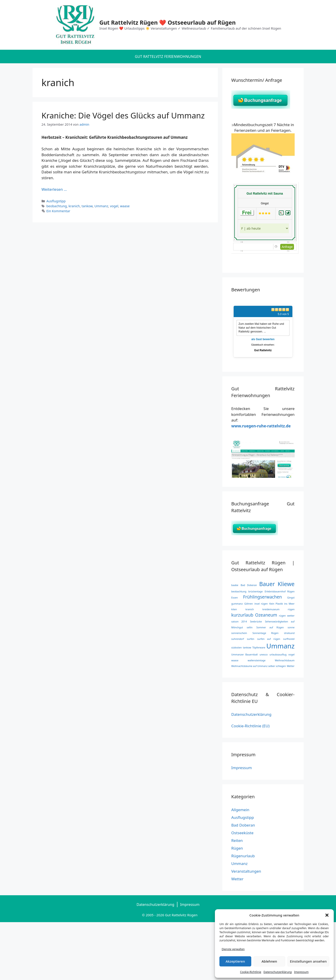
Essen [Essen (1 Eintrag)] (235, 598)
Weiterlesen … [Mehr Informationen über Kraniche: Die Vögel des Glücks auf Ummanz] (54, 189)
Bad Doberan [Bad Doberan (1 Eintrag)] (249, 585)
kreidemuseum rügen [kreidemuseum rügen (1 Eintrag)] (279, 609)
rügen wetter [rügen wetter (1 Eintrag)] (287, 616)
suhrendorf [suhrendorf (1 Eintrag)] (238, 639)
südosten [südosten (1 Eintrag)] (237, 648)
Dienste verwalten (233, 949)
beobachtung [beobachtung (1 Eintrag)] (239, 591)
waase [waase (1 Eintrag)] (235, 660)
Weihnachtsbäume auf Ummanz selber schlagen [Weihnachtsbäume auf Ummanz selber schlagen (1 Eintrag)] (259, 666)
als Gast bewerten (263, 339)
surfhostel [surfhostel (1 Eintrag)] (289, 639)
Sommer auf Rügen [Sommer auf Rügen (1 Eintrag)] (270, 627)
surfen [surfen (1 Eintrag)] (251, 639)
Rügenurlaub (243, 856)
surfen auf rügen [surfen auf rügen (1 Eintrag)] (269, 639)
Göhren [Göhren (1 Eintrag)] (249, 604)
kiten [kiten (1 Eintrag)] (234, 609)
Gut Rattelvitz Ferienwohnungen (168, 57)
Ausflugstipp (56, 201)
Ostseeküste (242, 833)
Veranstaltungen (246, 871)
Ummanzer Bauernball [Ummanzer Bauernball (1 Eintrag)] (245, 655)
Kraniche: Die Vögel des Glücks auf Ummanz (123, 115)
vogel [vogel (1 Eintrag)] (291, 655)
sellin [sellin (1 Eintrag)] (250, 627)
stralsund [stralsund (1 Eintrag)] (289, 633)
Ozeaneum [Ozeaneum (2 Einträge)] (266, 615)
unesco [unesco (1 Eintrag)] (264, 655)
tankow (87, 206)
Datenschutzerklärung (278, 972)
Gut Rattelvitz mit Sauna (265, 193)
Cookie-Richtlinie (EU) (250, 726)
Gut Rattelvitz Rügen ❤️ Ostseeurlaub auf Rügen (168, 22)
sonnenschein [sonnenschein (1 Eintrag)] (239, 633)
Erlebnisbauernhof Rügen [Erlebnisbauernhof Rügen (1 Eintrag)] (280, 591)
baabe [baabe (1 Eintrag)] (235, 585)
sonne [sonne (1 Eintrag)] (291, 627)
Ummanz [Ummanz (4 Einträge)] (281, 646)
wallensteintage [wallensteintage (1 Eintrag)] (257, 660)
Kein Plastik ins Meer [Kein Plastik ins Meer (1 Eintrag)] (282, 604)
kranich (74, 206)
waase (125, 206)
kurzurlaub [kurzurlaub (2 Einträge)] (242, 615)
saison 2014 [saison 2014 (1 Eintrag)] (239, 622)
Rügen (237, 848)
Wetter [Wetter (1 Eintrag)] (291, 666)
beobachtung (57, 206)
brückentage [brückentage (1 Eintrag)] (255, 591)
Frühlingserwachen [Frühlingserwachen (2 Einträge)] (262, 597)
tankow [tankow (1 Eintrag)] (247, 648)
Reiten (237, 840)
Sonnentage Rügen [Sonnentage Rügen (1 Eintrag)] (265, 633)
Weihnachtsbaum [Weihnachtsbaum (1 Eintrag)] (285, 660)
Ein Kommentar (58, 211)
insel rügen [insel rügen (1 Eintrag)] (261, 604)
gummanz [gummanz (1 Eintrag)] (237, 604)
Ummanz (101, 206)
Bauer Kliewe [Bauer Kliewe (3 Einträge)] (277, 584)
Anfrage (287, 247)
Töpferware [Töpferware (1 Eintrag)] (259, 648)
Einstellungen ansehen (308, 961)
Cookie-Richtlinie (251, 972)
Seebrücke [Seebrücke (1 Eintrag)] (256, 622)
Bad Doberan (243, 825)
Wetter (237, 879)
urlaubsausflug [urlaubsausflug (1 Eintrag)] (278, 655)
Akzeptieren (235, 961)
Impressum (301, 972)
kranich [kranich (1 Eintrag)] (250, 609)
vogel (114, 206)
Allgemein (240, 810)
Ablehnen (269, 961)
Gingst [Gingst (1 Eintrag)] (291, 598)
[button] (327, 915)
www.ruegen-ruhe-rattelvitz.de (261, 426)
